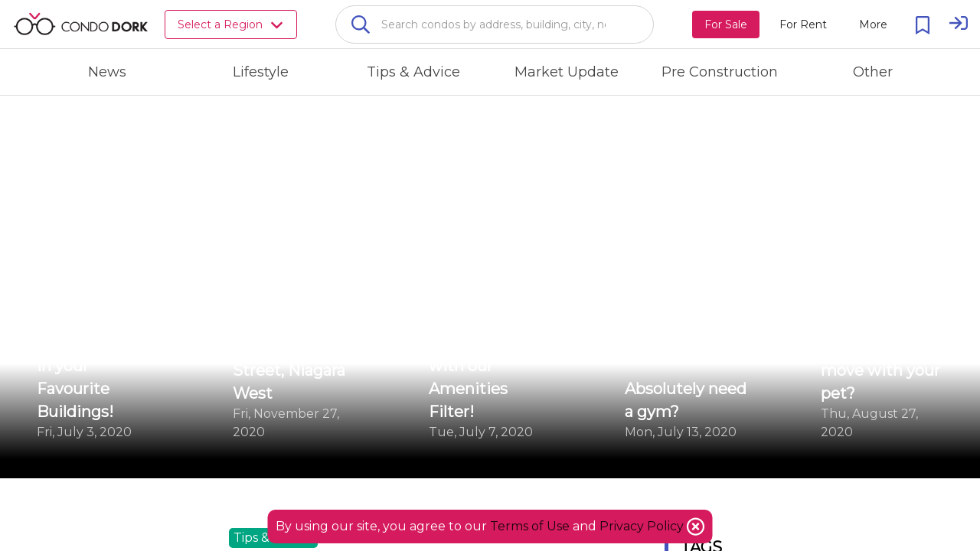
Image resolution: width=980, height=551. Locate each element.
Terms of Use (530, 526)
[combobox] (495, 24)
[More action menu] (873, 24)
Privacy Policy (643, 526)
